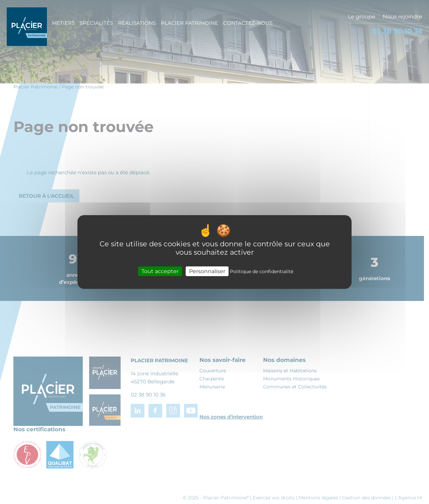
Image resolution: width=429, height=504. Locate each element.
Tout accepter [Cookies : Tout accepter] (160, 271)
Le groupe (362, 17)
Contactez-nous (248, 23)
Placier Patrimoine (190, 23)
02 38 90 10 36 (397, 31)
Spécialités (96, 23)
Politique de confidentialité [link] (262, 271)
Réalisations (137, 23)
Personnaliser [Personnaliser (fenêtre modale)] (207, 271)
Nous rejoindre (403, 17)
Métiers (63, 23)
